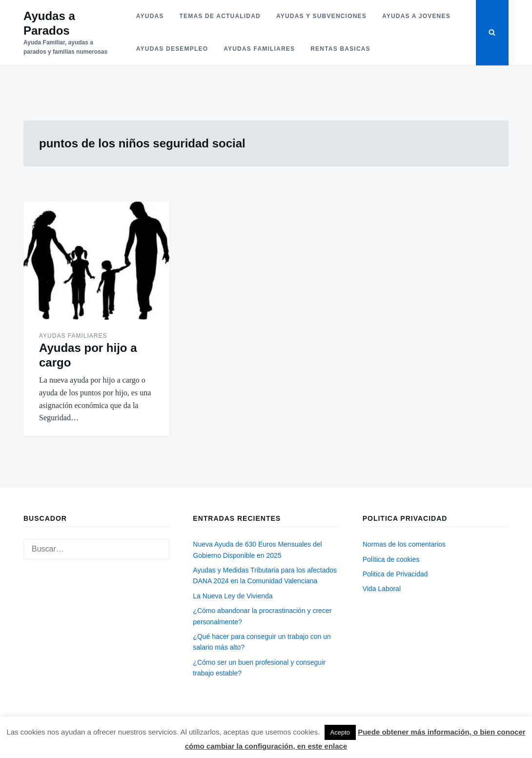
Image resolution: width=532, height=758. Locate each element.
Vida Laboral (382, 589)
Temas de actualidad (220, 16)
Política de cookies (391, 559)
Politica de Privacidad (395, 574)
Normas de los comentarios (404, 544)
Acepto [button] (340, 732)
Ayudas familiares (259, 49)
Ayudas (150, 16)
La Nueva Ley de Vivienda (233, 596)
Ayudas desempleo (172, 49)
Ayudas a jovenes (416, 16)
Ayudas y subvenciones (321, 16)
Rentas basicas (340, 49)
